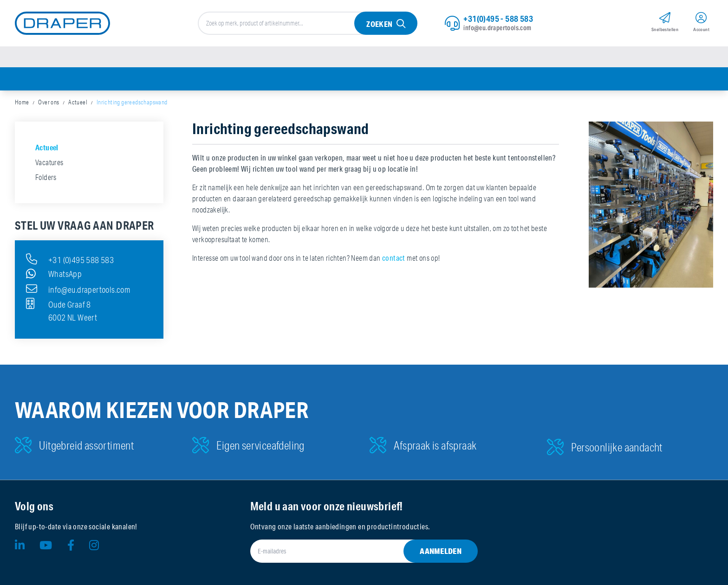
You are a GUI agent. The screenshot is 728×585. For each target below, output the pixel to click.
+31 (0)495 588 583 (70, 259)
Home (22, 102)
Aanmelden (441, 551)
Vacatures (49, 162)
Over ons (49, 102)
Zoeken (379, 24)
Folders (46, 177)
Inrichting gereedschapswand (132, 102)
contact (394, 258)
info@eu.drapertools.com (497, 28)
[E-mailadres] (353, 551)
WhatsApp (54, 274)
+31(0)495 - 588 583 (498, 19)
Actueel (78, 102)
